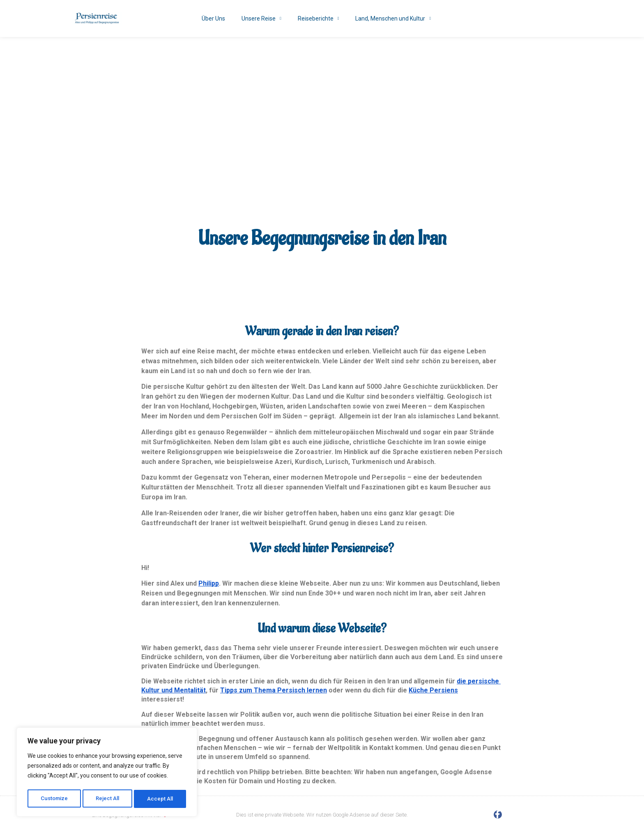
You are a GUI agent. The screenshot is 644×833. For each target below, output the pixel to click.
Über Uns (213, 18)
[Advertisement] (322, 99)
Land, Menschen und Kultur (393, 18)
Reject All (108, 799)
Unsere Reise (261, 18)
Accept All (161, 799)
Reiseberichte (319, 18)
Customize (54, 799)
